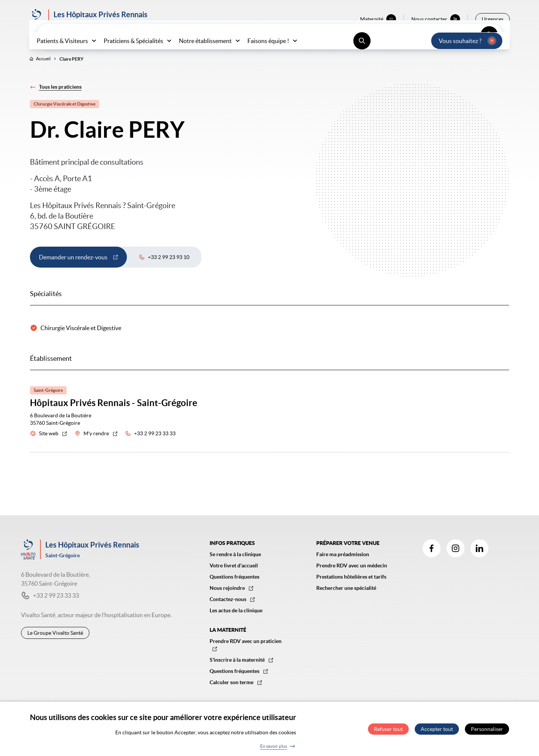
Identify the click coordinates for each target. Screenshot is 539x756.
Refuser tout (388, 732)
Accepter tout (437, 732)
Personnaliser (487, 732)
